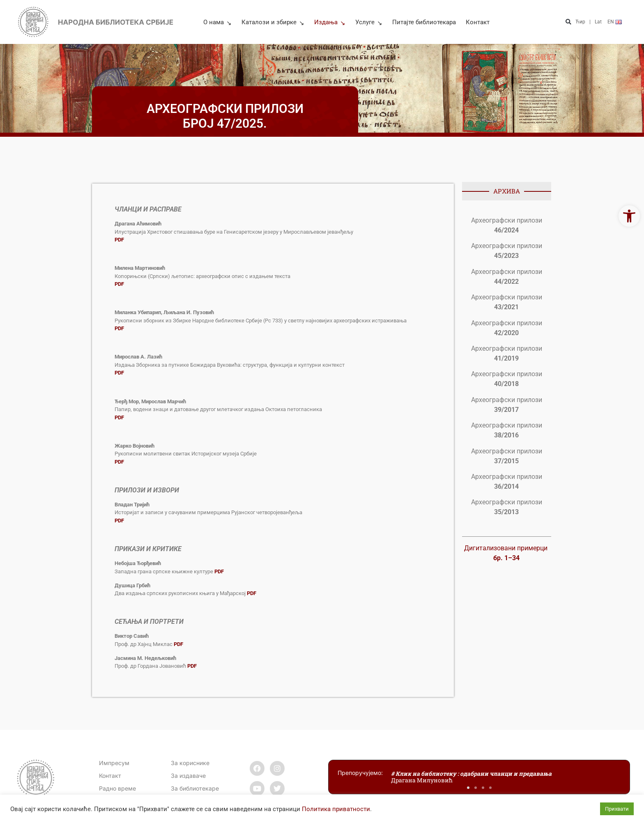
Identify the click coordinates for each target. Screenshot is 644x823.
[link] (629, 216)
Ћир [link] (580, 22)
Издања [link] (330, 22)
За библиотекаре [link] (195, 788)
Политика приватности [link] (336, 809)
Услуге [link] (369, 22)
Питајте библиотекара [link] (424, 22)
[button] (568, 22)
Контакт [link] (478, 22)
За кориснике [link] (190, 763)
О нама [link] (217, 22)
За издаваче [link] (188, 776)
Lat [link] (598, 22)
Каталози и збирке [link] (273, 22)
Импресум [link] (114, 763)
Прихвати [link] (617, 809)
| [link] (590, 22)
